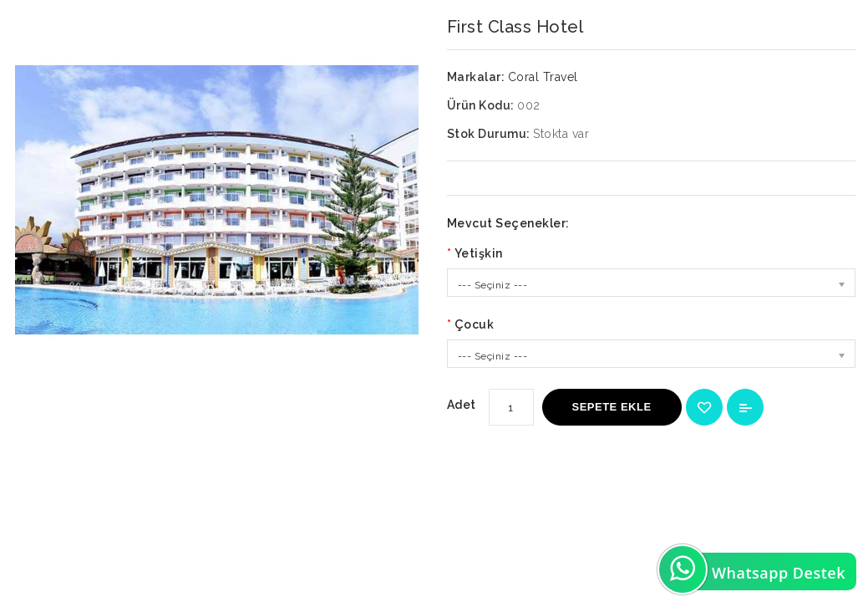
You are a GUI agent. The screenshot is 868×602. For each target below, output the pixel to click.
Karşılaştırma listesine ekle (745, 407)
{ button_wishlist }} (704, 407)
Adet (462, 405)
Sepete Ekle (612, 407)
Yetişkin (479, 253)
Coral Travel (543, 77)
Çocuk (475, 324)
